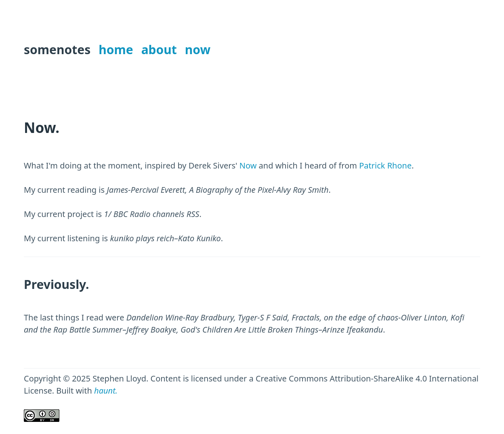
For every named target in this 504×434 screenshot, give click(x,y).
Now (248, 165)
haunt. (106, 391)
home (116, 50)
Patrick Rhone (385, 165)
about (159, 50)
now (198, 50)
